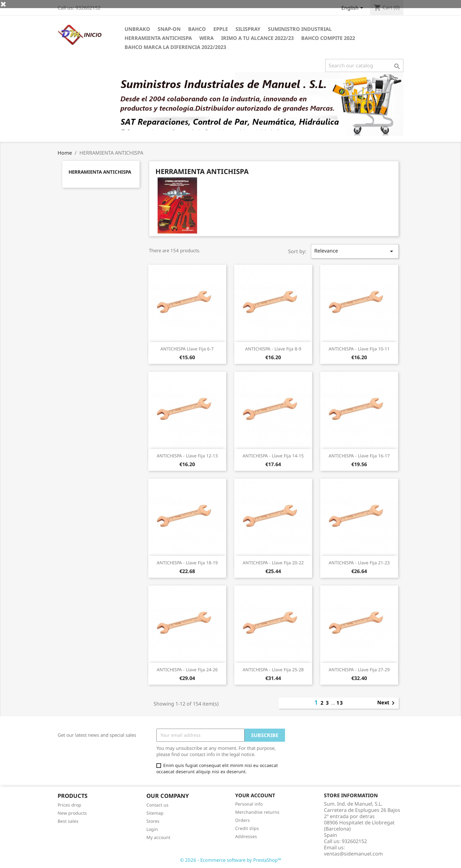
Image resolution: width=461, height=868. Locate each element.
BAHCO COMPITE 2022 (328, 38)
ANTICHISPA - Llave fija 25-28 (273, 670)
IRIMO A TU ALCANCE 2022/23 (257, 38)
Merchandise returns (257, 812)
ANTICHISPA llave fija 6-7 (187, 349)
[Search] (364, 65)
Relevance (355, 251)
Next (387, 703)
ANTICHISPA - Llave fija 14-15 (273, 456)
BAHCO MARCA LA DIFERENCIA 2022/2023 (175, 47)
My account (158, 837)
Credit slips (247, 828)
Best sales (68, 821)
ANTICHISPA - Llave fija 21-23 (359, 563)
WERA (207, 38)
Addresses (246, 836)
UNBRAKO (137, 29)
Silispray (248, 29)
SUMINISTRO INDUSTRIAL (300, 29)
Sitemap (155, 813)
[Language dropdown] (353, 8)
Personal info (249, 804)
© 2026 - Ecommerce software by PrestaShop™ (231, 860)
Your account (255, 795)
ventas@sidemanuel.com (353, 854)
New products (72, 813)
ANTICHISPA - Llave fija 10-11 (359, 349)
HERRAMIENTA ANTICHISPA (158, 38)
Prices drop (69, 805)
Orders (242, 820)
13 (340, 703)
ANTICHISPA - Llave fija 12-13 (187, 456)
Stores (153, 821)
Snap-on (169, 29)
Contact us (157, 805)
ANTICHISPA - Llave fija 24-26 (187, 670)
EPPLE (221, 29)
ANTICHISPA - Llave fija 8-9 (273, 349)
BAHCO (197, 29)
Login (152, 829)
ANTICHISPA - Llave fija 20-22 (273, 563)
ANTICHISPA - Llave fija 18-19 (187, 563)
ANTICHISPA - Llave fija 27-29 (359, 670)
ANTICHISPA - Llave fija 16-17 (359, 456)
